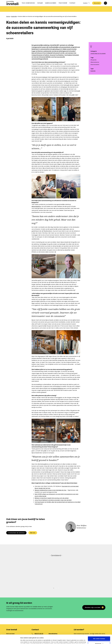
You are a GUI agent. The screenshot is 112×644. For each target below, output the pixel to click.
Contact (72, 3)
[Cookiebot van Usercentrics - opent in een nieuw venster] (10, 641)
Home (8, 11)
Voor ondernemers (28, 3)
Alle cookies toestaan (99, 630)
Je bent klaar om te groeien (98, 53)
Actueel (40, 3)
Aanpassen (99, 635)
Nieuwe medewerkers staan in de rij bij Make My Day (51, 485)
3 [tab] (58, 582)
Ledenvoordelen (51, 3)
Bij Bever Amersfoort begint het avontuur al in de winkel (52, 493)
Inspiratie (14, 11)
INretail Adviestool (58, 383)
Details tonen (24, 641)
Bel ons (33, 527)
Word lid (97, 3)
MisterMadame (36, 201)
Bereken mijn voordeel (93, 602)
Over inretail (63, 3)
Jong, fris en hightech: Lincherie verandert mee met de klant (53, 495)
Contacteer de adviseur (16, 527)
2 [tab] (56, 582)
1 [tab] (54, 582)
